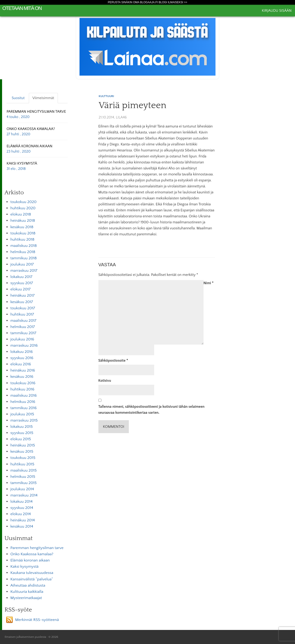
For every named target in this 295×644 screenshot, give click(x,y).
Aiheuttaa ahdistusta (28, 585)
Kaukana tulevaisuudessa (32, 573)
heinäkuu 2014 (23, 520)
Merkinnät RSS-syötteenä (37, 620)
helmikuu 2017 (23, 327)
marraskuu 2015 (24, 420)
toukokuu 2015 (23, 458)
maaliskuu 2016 (24, 396)
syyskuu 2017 (22, 283)
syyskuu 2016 (22, 358)
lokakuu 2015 (22, 427)
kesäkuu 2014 (22, 526)
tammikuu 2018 (24, 258)
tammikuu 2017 (23, 333)
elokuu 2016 (21, 364)
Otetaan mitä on (22, 8)
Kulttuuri (106, 96)
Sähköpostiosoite (113, 360)
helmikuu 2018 (23, 252)
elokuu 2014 (21, 514)
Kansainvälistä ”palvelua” (32, 579)
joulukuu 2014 (22, 489)
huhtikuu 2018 (22, 239)
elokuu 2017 (21, 289)
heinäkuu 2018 (23, 221)
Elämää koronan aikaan (30, 560)
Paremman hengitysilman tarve (37, 548)
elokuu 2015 (21, 439)
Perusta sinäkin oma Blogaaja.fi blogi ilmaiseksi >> (148, 2)
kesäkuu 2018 (22, 227)
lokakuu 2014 (21, 502)
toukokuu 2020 (24, 202)
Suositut (18, 98)
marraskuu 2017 (24, 271)
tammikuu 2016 (24, 408)
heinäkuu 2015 (23, 445)
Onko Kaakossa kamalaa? (32, 554)
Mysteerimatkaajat (26, 598)
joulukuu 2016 (22, 339)
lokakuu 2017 (21, 277)
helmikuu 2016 (23, 402)
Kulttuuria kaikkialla (27, 592)
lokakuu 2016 (22, 352)
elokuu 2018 (21, 214)
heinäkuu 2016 (23, 370)
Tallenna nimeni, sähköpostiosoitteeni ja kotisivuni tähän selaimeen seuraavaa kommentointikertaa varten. (152, 410)
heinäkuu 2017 (22, 295)
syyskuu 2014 (22, 508)
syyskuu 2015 (22, 433)
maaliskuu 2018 (24, 246)
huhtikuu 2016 (22, 389)
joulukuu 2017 (22, 264)
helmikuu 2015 (23, 477)
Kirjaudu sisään (277, 11)
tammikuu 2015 (24, 483)
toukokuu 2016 (23, 383)
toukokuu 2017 (23, 308)
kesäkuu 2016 (22, 377)
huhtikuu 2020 (23, 208)
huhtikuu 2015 (22, 464)
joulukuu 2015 (22, 414)
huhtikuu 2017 (22, 314)
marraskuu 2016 (24, 346)
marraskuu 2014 (24, 495)
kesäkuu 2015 (22, 452)
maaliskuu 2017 (23, 321)
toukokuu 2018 (23, 233)
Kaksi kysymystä (24, 567)
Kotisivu (105, 381)
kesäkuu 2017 (22, 302)
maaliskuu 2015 (24, 470)
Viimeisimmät (43, 98)
